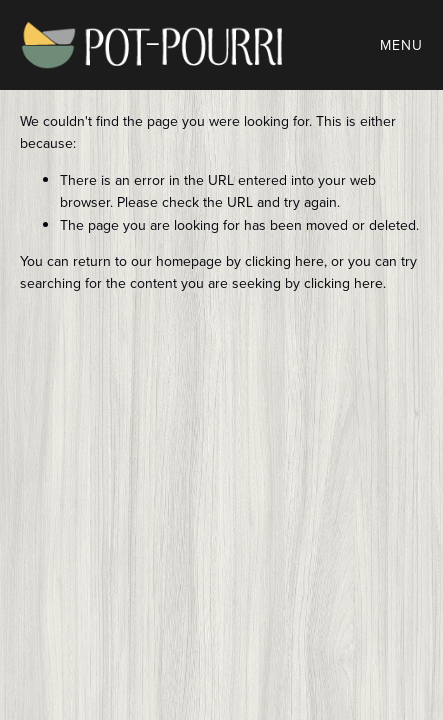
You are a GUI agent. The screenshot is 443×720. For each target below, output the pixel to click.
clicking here (284, 261)
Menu (401, 45)
